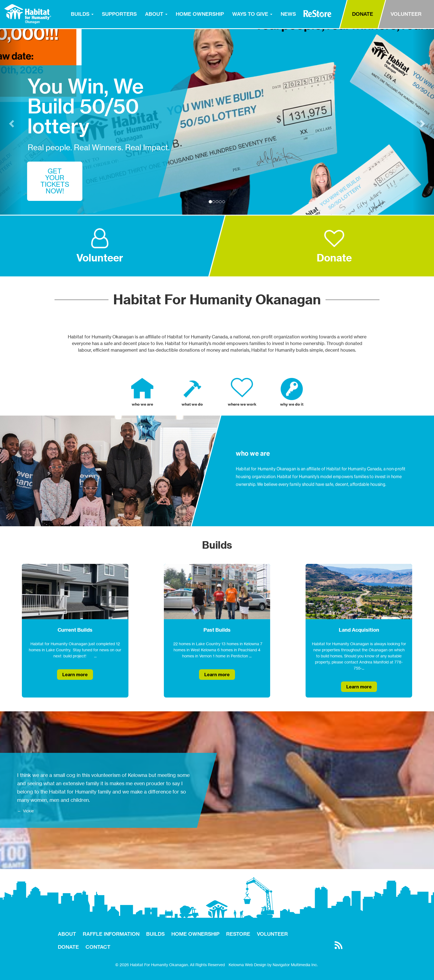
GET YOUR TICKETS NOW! (55, 181)
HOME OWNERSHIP (200, 14)
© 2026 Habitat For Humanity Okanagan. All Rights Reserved (170, 965)
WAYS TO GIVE (252, 14)
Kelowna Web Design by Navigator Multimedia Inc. (273, 965)
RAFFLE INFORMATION (111, 934)
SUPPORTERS (119, 14)
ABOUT (156, 14)
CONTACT (98, 947)
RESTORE (317, 14)
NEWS (288, 14)
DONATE (363, 14)
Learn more (75, 675)
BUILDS (82, 14)
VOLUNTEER (406, 14)
